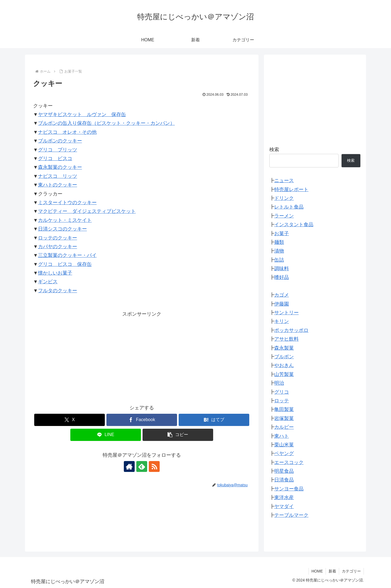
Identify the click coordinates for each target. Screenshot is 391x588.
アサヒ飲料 (286, 339)
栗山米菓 (284, 445)
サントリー (286, 313)
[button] (178, 435)
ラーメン (284, 216)
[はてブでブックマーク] (214, 420)
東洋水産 (284, 497)
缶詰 (279, 260)
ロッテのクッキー (58, 238)
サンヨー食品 (289, 489)
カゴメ (282, 295)
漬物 (279, 251)
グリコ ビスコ (55, 158)
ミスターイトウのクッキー (67, 203)
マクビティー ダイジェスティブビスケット (87, 211)
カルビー (284, 427)
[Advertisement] (142, 357)
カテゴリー (351, 571)
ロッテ (282, 401)
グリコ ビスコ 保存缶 (65, 264)
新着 (332, 571)
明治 (279, 383)
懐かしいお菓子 (55, 273)
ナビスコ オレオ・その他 (67, 132)
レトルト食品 (289, 207)
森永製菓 (284, 348)
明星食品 (284, 471)
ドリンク (284, 198)
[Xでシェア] (70, 420)
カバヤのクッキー (58, 247)
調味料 (282, 269)
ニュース (284, 181)
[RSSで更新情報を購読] (154, 466)
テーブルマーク (291, 515)
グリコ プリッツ (58, 150)
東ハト (282, 436)
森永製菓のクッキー (60, 167)
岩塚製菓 (284, 418)
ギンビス (48, 282)
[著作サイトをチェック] (129, 466)
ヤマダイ (284, 506)
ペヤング (284, 453)
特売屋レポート (291, 189)
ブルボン (284, 357)
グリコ (282, 392)
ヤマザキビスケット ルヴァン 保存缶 (82, 114)
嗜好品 (282, 277)
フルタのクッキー (58, 291)
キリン (282, 321)
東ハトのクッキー (58, 185)
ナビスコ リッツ (58, 176)
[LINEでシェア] (106, 435)
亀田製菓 (284, 409)
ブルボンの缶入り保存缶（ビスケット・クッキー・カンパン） (106, 123)
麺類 (279, 242)
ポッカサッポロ (291, 330)
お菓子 (282, 234)
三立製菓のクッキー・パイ (67, 255)
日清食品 (284, 480)
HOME (317, 571)
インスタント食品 (294, 225)
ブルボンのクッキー (60, 141)
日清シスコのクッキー (62, 229)
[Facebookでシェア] (142, 420)
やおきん (284, 365)
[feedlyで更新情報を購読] (142, 466)
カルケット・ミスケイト (65, 220)
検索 (274, 150)
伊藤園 (282, 304)
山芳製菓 (284, 374)
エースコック (289, 462)
